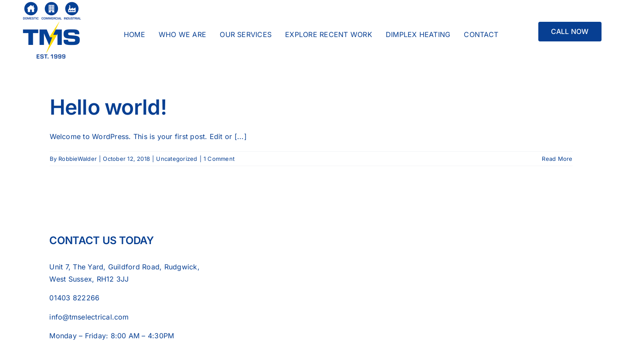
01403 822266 (74, 298)
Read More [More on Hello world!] (557, 159)
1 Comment (219, 159)
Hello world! (108, 107)
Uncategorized (177, 159)
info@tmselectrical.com (89, 317)
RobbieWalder (78, 159)
